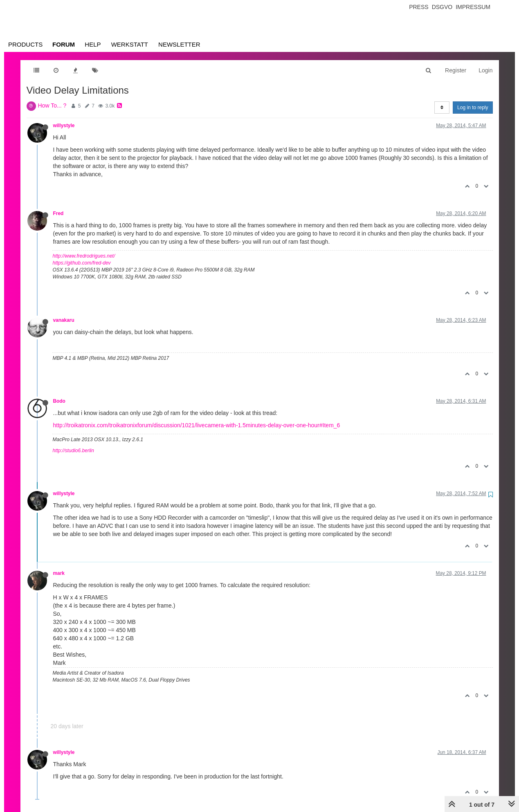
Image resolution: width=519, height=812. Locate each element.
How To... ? (52, 105)
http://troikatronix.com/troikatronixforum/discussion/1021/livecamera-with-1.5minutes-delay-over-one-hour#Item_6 (197, 425)
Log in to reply (473, 108)
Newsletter (179, 44)
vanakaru (64, 320)
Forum (64, 44)
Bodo (59, 401)
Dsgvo (442, 7)
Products (25, 44)
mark (59, 573)
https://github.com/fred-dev (82, 263)
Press (419, 7)
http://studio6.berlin (73, 451)
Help (93, 44)
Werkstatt (130, 44)
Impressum (473, 7)
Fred (58, 213)
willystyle (64, 126)
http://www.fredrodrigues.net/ (84, 256)
